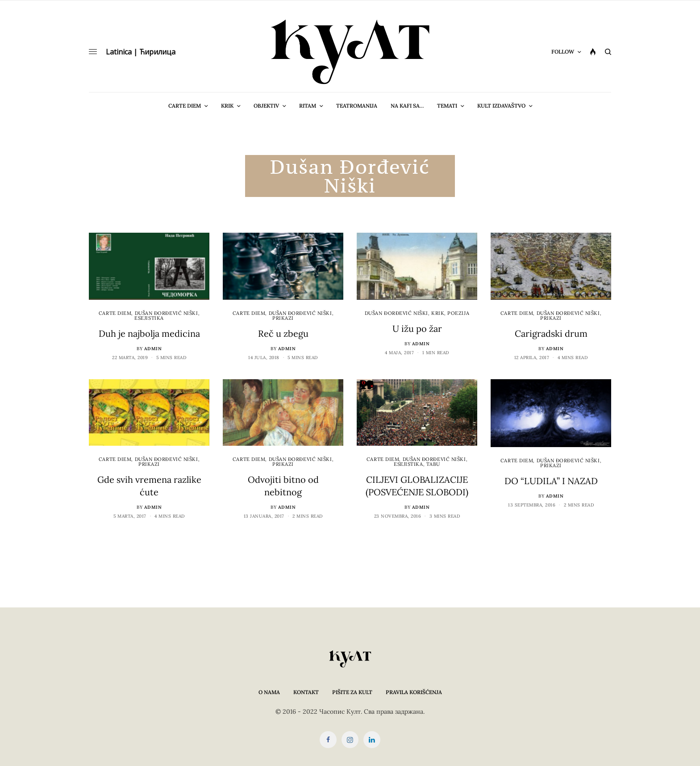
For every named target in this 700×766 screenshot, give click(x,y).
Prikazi (283, 318)
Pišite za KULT (352, 692)
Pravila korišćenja (414, 692)
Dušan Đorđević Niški (167, 313)
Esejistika (149, 318)
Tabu (433, 464)
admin (153, 349)
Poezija (458, 313)
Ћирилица (157, 52)
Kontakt (306, 692)
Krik (438, 313)
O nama (269, 692)
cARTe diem (115, 313)
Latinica (119, 52)
